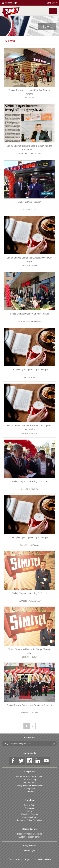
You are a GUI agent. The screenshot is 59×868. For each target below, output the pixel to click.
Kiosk (29, 811)
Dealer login (29, 851)
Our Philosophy (30, 780)
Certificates (29, 792)
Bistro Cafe (29, 808)
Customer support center (29, 837)
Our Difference (29, 783)
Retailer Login (11, 3)
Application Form (29, 817)
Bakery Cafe (29, 805)
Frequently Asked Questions (30, 820)
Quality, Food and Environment (29, 786)
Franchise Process (29, 814)
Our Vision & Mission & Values (29, 777)
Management (29, 789)
